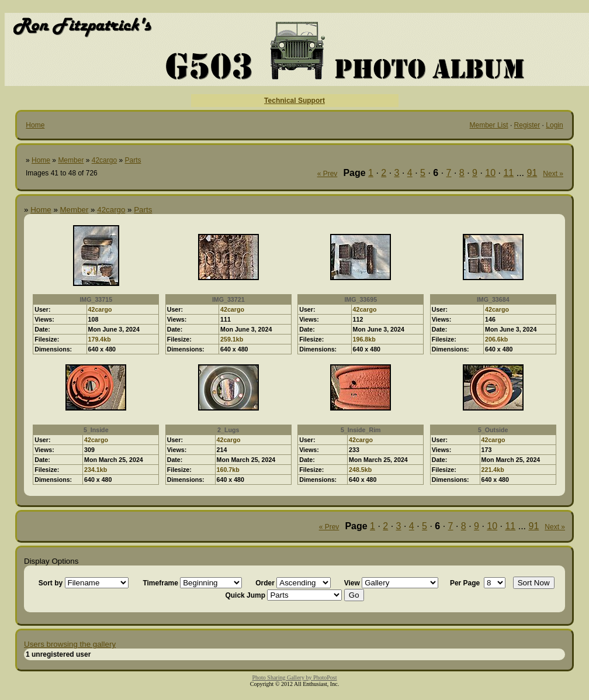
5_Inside (96, 430)
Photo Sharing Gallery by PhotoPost (294, 677)
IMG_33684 (493, 299)
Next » (553, 174)
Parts (133, 160)
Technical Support (294, 101)
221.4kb (493, 470)
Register (527, 125)
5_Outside (493, 430)
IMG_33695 (361, 299)
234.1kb (96, 470)
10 (490, 173)
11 (508, 173)
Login (554, 125)
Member (71, 160)
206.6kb (496, 339)
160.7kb (228, 470)
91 (532, 173)
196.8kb (364, 339)
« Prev (328, 174)
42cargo (104, 160)
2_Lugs (228, 430)
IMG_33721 (228, 299)
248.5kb (360, 470)
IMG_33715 (96, 299)
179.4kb (100, 339)
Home (35, 125)
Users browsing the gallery (70, 644)
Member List (489, 125)
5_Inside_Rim (361, 430)
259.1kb (232, 339)
